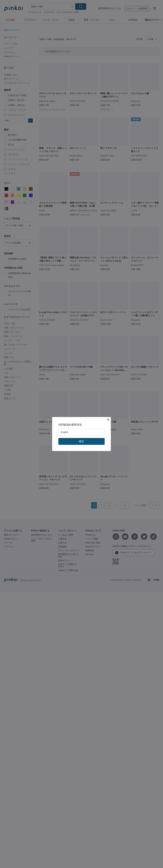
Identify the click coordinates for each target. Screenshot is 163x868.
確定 (81, 441)
